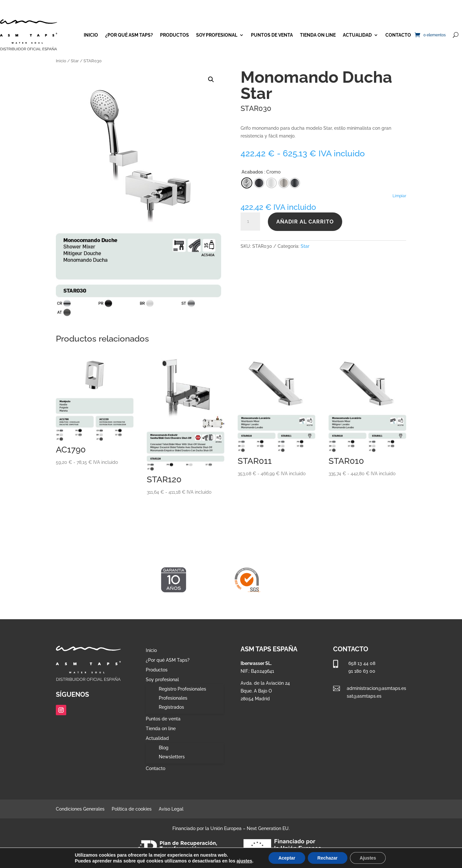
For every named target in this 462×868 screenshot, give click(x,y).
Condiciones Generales (80, 809)
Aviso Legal (171, 809)
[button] (211, 79)
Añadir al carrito (305, 222)
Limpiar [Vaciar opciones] (399, 196)
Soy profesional (217, 35)
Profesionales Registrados (173, 703)
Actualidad (357, 35)
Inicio (91, 35)
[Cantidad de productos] (250, 222)
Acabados (252, 172)
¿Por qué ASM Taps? (129, 35)
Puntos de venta (272, 35)
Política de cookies (132, 809)
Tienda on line (318, 35)
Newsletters (172, 757)
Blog (164, 748)
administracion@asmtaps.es (376, 688)
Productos (175, 35)
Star (75, 61)
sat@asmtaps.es (364, 696)
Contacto (398, 35)
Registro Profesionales (182, 689)
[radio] (295, 183)
